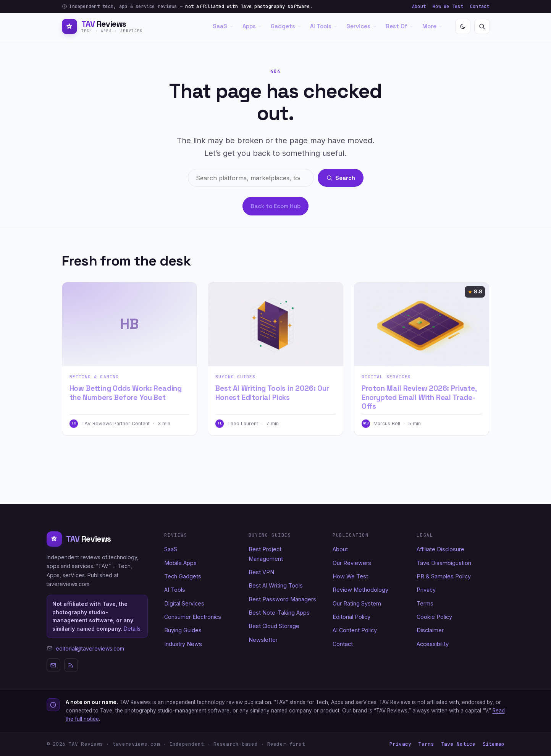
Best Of (400, 26)
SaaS (223, 26)
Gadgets (286, 26)
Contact (480, 6)
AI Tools (324, 26)
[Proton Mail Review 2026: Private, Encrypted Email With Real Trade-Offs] (422, 324)
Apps (252, 26)
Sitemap (494, 744)
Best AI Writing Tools (276, 585)
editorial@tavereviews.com (90, 648)
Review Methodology (360, 590)
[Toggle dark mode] (463, 26)
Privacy (426, 590)
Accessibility (433, 644)
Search (341, 178)
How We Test (448, 6)
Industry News (183, 644)
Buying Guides (235, 377)
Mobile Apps (180, 563)
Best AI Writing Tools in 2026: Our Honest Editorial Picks (272, 393)
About (419, 6)
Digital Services (386, 377)
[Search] (482, 26)
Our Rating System (357, 603)
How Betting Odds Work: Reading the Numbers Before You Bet (126, 393)
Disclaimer (430, 630)
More (432, 26)
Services (361, 26)
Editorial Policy (351, 617)
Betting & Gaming (94, 377)
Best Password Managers (282, 599)
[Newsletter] (53, 665)
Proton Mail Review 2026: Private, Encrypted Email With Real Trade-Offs (419, 397)
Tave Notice (458, 744)
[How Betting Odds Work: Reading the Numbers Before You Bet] (130, 324)
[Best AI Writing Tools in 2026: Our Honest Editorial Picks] (275, 324)
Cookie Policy (434, 617)
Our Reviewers (352, 563)
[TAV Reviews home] (102, 26)
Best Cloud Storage (274, 626)
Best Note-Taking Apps (279, 613)
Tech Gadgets (183, 576)
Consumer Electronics (193, 617)
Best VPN (261, 572)
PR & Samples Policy (444, 576)
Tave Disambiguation (444, 563)
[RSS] (71, 665)
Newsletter (263, 640)
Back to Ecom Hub (275, 206)
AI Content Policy (355, 630)
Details (132, 629)
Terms (425, 603)
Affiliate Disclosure (440, 549)
